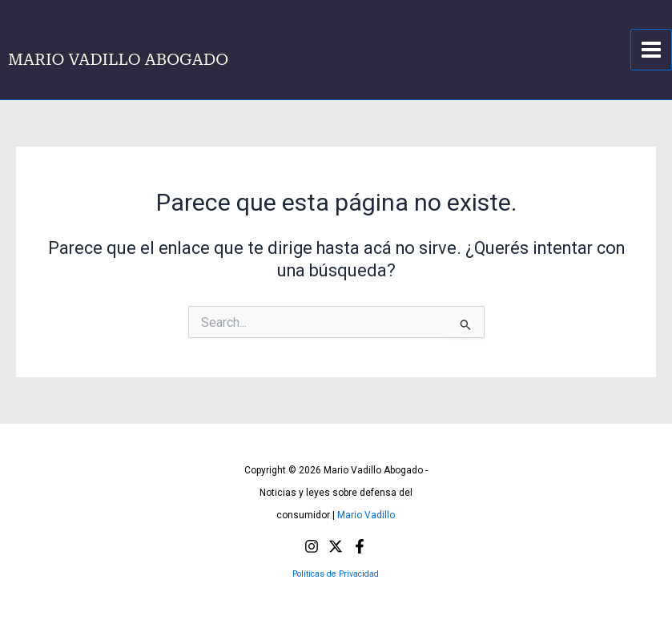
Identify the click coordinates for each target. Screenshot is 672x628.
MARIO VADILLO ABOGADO (118, 59)
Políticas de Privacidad (336, 574)
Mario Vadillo (366, 515)
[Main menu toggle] (651, 50)
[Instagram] (312, 546)
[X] (336, 546)
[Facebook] (360, 546)
